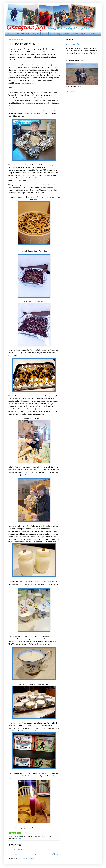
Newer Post (13, 854)
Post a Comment (17, 849)
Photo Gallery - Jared (23, 34)
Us (14, 34)
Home (8, 34)
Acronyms (67, 34)
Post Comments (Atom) (26, 858)
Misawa (93, 34)
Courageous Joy (73, 44)
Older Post (56, 854)
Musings (45, 34)
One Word (75, 34)
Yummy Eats (35, 34)
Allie (15, 839)
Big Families (84, 34)
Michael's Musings (55, 34)
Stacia (20, 839)
